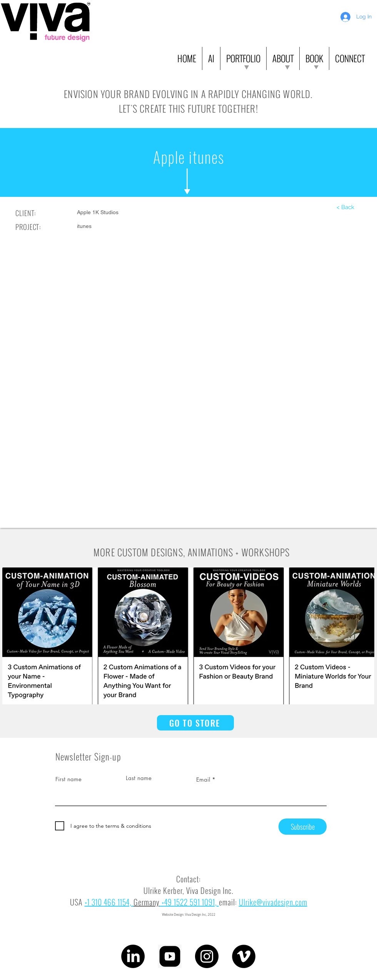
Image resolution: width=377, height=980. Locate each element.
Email (203, 780)
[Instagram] (207, 956)
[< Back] (345, 207)
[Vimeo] (244, 956)
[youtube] (170, 956)
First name (68, 779)
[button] (211, 58)
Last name (139, 778)
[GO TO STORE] (195, 723)
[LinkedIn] (133, 956)
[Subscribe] (303, 827)
